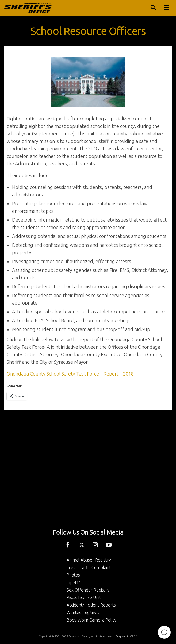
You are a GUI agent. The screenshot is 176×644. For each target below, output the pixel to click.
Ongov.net (122, 636)
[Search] (153, 8)
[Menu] (167, 8)
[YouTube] (109, 544)
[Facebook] (68, 544)
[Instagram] (95, 544)
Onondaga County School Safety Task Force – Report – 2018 (70, 374)
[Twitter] (82, 544)
